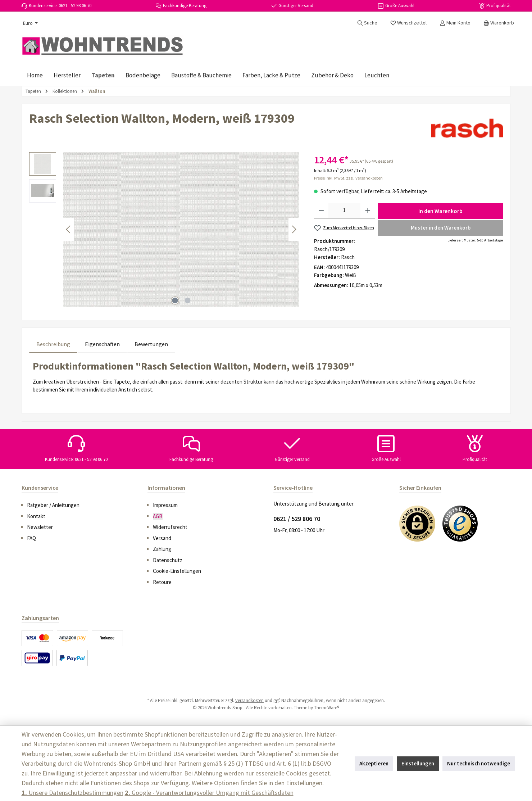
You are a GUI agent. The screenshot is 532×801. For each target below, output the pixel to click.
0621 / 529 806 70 (297, 519)
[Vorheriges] (69, 229)
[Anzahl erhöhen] (368, 211)
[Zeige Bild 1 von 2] (175, 300)
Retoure (162, 582)
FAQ (31, 538)
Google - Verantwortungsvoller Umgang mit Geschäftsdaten (209, 793)
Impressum (165, 505)
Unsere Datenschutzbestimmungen (72, 793)
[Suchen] (367, 23)
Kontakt (36, 516)
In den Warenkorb (440, 211)
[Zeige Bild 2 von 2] (187, 300)
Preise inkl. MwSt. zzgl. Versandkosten (348, 178)
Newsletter (40, 527)
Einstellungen (418, 763)
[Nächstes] (294, 229)
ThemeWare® (327, 708)
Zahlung (162, 549)
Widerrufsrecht (170, 527)
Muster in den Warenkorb (441, 228)
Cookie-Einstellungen (177, 571)
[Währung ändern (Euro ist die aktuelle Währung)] (30, 23)
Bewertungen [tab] (151, 344)
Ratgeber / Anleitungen (53, 505)
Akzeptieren (374, 763)
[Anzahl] (344, 211)
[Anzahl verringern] (321, 211)
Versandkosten (249, 700)
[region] (164, 230)
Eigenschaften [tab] (102, 344)
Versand (162, 538)
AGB (158, 516)
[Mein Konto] (455, 23)
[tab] (53, 344)
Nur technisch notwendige (479, 763)
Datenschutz (168, 560)
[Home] (35, 75)
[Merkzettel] (408, 23)
